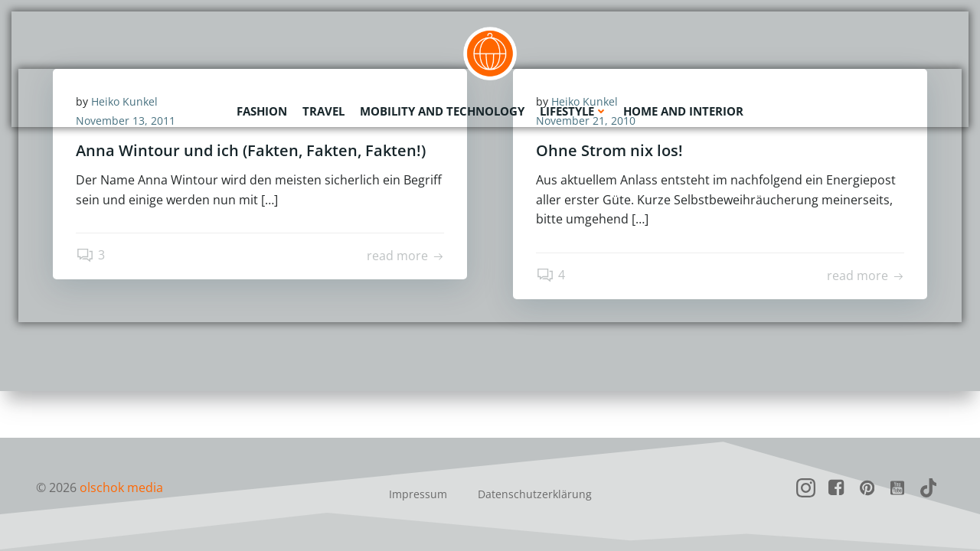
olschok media (121, 487)
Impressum (418, 494)
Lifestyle (574, 111)
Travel (323, 111)
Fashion (262, 111)
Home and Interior (683, 111)
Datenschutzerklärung (535, 494)
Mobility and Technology (442, 111)
